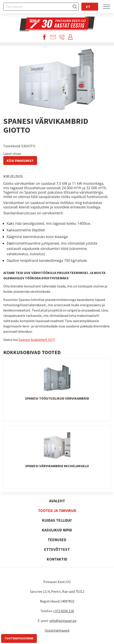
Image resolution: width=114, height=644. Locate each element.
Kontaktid (57, 559)
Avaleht (57, 501)
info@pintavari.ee (63, 621)
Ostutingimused (57, 630)
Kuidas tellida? (57, 520)
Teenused (57, 540)
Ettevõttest (57, 549)
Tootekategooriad (19, 638)
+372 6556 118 (63, 611)
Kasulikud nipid (57, 530)
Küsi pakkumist (20, 161)
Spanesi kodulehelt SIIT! (37, 340)
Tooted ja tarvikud (57, 511)
